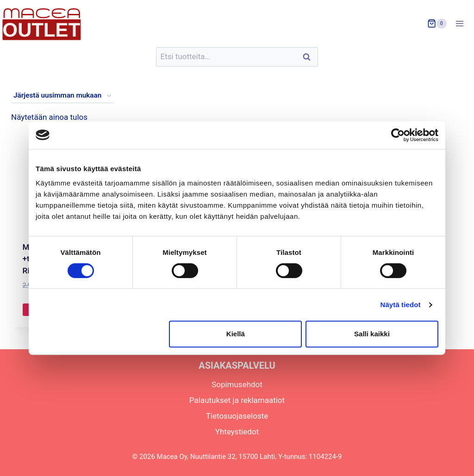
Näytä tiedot (401, 305)
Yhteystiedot (237, 432)
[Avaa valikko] (463, 23)
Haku (309, 57)
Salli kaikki (372, 334)
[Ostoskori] (437, 24)
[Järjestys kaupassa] (62, 96)
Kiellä (236, 334)
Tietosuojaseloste (237, 416)
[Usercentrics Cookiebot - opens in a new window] (398, 135)
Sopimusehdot (237, 384)
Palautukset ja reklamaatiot (237, 400)
